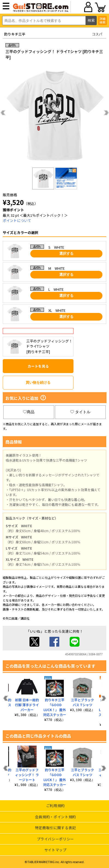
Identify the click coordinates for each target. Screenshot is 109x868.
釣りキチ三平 (15, 34)
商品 (29, 412)
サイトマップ (55, 850)
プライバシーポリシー (56, 839)
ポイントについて (17, 220)
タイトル (80, 412)
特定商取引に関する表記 (55, 828)
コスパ (97, 34)
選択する (66, 253)
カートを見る (38, 366)
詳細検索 (102, 20)
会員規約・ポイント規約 (55, 817)
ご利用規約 (55, 806)
